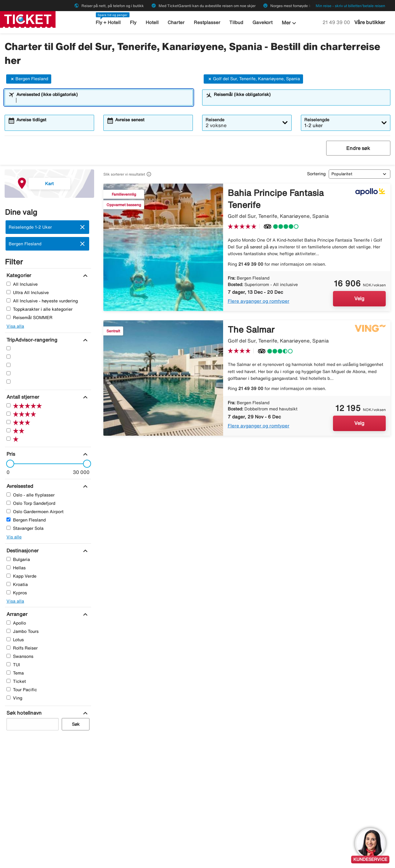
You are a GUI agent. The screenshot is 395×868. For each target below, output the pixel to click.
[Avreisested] (19, 486)
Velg (359, 298)
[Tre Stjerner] (8, 365)
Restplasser (207, 22)
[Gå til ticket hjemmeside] (28, 19)
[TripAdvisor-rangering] (31, 340)
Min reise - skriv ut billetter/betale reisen (350, 6)
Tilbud (236, 22)
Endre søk (358, 148)
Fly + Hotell (108, 22)
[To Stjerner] (8, 373)
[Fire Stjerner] (8, 357)
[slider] (8, 464)
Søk (76, 724)
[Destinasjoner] (22, 550)
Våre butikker (370, 22)
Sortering (316, 174)
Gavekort (262, 22)
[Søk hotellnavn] (23, 713)
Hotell (152, 22)
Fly (133, 22)
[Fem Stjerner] (8, 348)
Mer (290, 23)
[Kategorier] (18, 275)
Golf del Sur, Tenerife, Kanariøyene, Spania (253, 79)
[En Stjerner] (8, 382)
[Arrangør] (16, 614)
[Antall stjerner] (22, 397)
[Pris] (10, 454)
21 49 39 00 (337, 22)
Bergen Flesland (29, 79)
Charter (176, 22)
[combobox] (103, 100)
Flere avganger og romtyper (259, 301)
